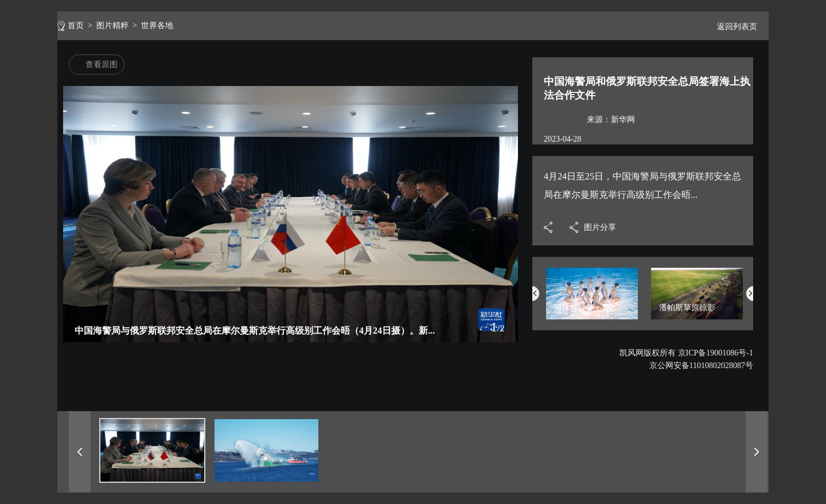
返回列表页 (733, 27)
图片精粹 (112, 26)
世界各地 (157, 26)
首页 (76, 26)
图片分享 (600, 227)
